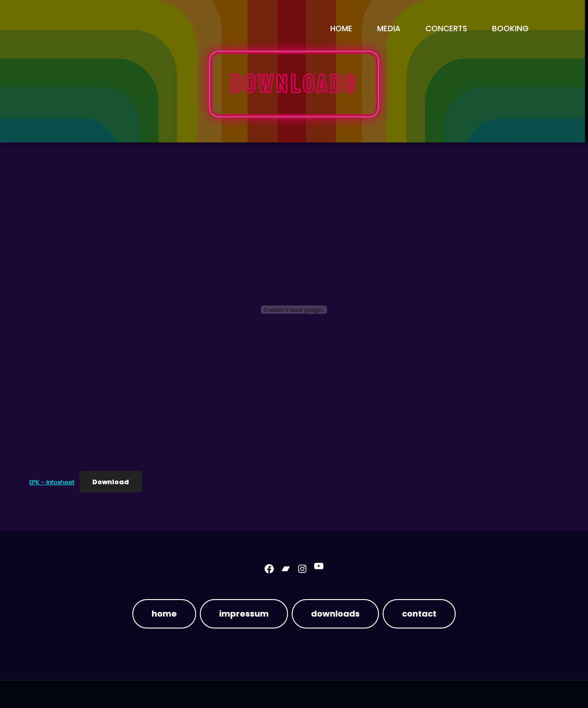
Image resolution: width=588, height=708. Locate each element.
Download (111, 482)
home (164, 614)
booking (510, 28)
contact (419, 614)
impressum (244, 614)
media (389, 28)
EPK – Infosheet (52, 482)
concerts (446, 28)
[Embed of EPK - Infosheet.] (294, 310)
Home (341, 28)
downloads (335, 614)
